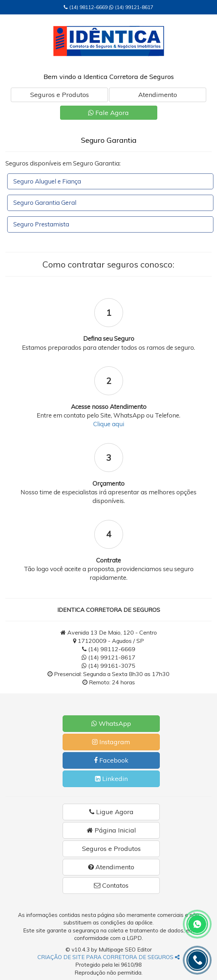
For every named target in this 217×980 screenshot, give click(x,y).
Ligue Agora (111, 812)
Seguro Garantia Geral (45, 202)
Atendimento (158, 95)
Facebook (111, 760)
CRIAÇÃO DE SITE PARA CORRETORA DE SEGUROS (109, 957)
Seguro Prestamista (41, 224)
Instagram (111, 742)
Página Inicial (111, 830)
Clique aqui (109, 424)
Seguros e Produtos (60, 95)
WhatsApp (111, 723)
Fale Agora (109, 113)
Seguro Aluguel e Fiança (47, 181)
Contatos (111, 885)
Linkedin (111, 779)
